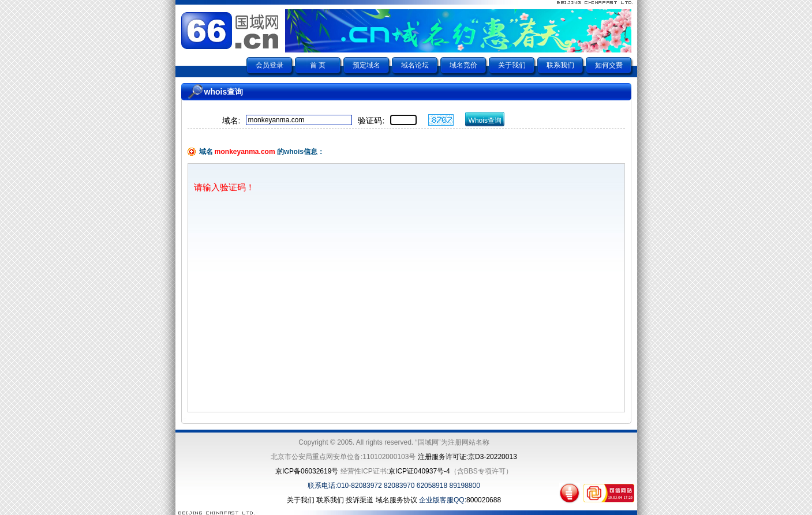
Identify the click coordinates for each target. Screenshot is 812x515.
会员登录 (270, 65)
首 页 (318, 65)
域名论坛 (415, 65)
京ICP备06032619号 (307, 471)
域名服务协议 (396, 500)
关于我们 (512, 65)
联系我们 (560, 65)
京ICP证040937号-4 (419, 471)
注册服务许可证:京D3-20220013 (467, 457)
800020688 (484, 500)
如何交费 (609, 65)
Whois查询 (485, 121)
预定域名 (366, 65)
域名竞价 (463, 65)
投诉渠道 (360, 500)
